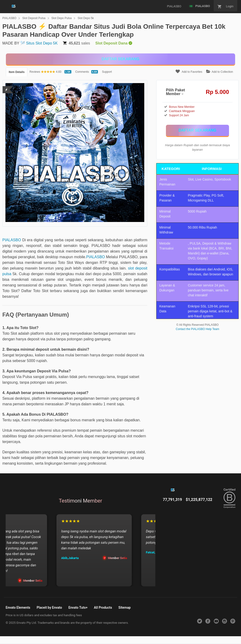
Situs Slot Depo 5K (42, 43)
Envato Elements (18, 608)
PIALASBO (9, 18)
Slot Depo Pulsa (61, 18)
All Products (103, 608)
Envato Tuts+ (78, 608)
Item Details (17, 72)
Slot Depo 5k (86, 18)
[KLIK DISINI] (120, 59)
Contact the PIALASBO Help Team (198, 329)
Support (107, 72)
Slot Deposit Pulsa (34, 18)
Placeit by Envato (49, 608)
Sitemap (125, 608)
